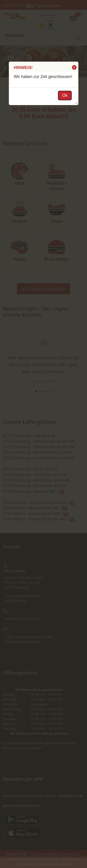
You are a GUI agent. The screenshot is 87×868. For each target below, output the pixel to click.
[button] (74, 67)
